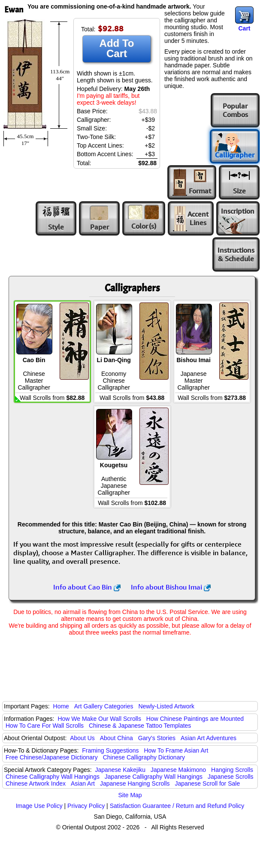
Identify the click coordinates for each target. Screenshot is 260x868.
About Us (82, 738)
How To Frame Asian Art (176, 750)
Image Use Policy (39, 806)
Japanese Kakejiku (121, 770)
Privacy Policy (86, 806)
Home (61, 706)
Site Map (130, 795)
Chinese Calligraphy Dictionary (144, 757)
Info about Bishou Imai (171, 587)
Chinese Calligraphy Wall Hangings (53, 777)
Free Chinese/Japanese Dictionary (52, 757)
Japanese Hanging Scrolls (135, 783)
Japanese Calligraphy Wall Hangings (154, 777)
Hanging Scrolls (232, 770)
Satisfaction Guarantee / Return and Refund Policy (177, 806)
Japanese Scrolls (231, 777)
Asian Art (83, 783)
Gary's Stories (157, 738)
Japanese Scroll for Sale (207, 783)
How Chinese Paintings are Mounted (195, 719)
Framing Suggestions (110, 750)
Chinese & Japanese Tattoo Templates (140, 726)
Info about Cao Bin (87, 587)
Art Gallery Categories (104, 706)
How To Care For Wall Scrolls (45, 726)
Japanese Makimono (178, 770)
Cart (244, 28)
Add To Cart (117, 48)
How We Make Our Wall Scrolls (99, 719)
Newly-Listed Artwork (166, 706)
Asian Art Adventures (209, 738)
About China (116, 738)
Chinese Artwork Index (36, 783)
